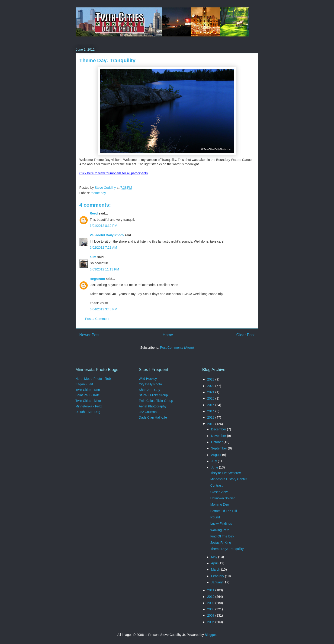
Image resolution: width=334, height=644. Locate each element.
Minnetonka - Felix (89, 406)
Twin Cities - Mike (88, 401)
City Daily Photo (150, 384)
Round (215, 517)
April (215, 563)
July (214, 461)
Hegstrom (97, 279)
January (217, 582)
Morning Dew (220, 504)
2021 (211, 392)
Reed (94, 213)
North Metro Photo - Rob (93, 379)
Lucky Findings (221, 524)
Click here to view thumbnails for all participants (114, 173)
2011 (211, 590)
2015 (211, 405)
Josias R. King (221, 543)
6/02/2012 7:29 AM (103, 247)
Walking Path (220, 530)
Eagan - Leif (84, 384)
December (219, 429)
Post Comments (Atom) (177, 348)
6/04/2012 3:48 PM (103, 309)
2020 (211, 398)
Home (168, 335)
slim (93, 257)
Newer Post (89, 335)
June (215, 467)
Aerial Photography (153, 406)
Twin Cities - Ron (88, 390)
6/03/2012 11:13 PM (104, 269)
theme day (98, 193)
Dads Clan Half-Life (153, 417)
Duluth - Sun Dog (88, 412)
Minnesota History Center (229, 479)
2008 (211, 609)
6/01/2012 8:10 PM (103, 226)
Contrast (217, 485)
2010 (211, 597)
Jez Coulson (148, 412)
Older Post (246, 335)
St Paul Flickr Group (153, 395)
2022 (211, 386)
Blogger (210, 635)
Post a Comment (97, 319)
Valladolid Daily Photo (107, 235)
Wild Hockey (148, 379)
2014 (211, 411)
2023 (211, 379)
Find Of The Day (222, 536)
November (219, 436)
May (215, 557)
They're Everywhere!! (226, 473)
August (217, 455)
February (218, 576)
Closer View (219, 492)
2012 (211, 424)
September (219, 448)
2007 (211, 615)
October (217, 442)
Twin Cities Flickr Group (156, 401)
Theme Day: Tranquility (227, 549)
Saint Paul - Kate (88, 395)
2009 (211, 603)
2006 (211, 622)
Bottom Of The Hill (224, 511)
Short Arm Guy (149, 390)
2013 (211, 417)
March (216, 569)
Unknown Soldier (223, 498)
